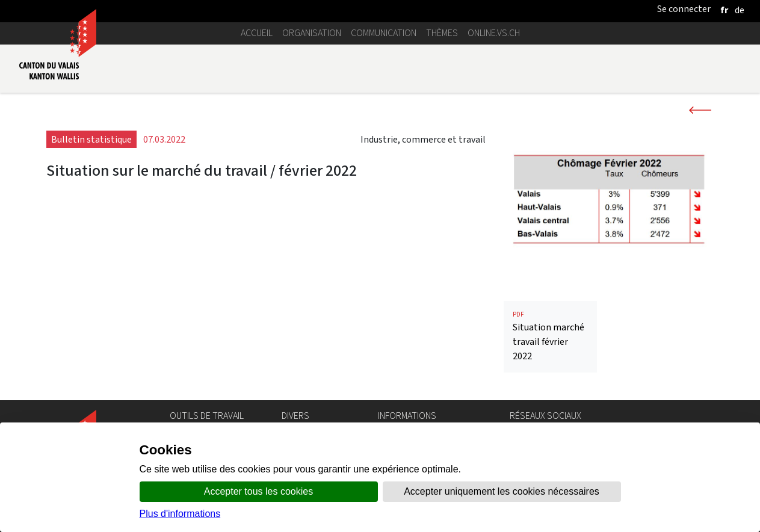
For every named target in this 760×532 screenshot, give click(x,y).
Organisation (312, 33)
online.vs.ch (494, 33)
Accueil (257, 33)
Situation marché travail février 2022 (550, 336)
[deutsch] (740, 10)
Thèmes (442, 33)
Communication (384, 33)
